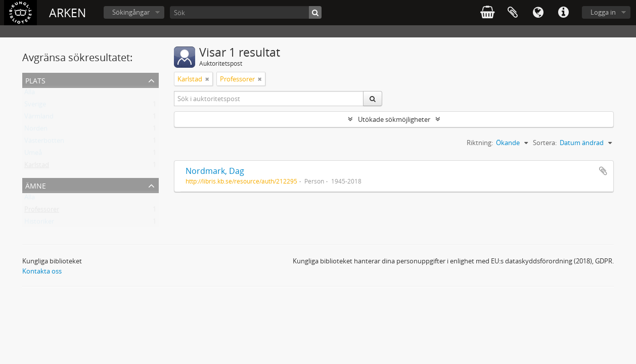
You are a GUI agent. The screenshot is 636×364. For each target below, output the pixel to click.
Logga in (603, 12)
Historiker (39, 223)
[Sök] (246, 12)
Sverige (35, 106)
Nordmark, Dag (215, 171)
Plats (35, 80)
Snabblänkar (563, 13)
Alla (30, 94)
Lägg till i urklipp (603, 171)
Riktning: (480, 143)
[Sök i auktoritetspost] (269, 99)
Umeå (33, 155)
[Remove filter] (207, 79)
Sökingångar (131, 12)
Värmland (39, 118)
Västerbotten (44, 143)
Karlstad (37, 167)
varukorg (487, 13)
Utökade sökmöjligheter (394, 119)
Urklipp (513, 13)
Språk (538, 13)
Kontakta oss (42, 271)
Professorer (42, 211)
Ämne (36, 185)
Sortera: (545, 143)
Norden (36, 130)
